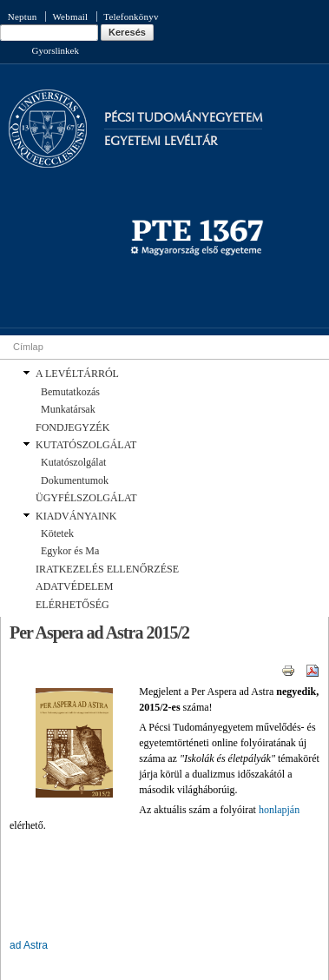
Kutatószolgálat (73, 462)
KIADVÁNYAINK (76, 516)
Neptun (23, 17)
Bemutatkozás (70, 392)
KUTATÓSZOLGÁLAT (86, 445)
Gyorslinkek (56, 50)
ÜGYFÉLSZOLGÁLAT (86, 498)
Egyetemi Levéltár (161, 141)
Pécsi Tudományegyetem (183, 118)
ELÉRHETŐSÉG (72, 605)
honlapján (279, 810)
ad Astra (29, 945)
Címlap (28, 347)
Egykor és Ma (70, 551)
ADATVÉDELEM (74, 586)
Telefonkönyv (131, 17)
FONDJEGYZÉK (72, 427)
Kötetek (57, 533)
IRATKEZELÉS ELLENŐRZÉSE (107, 569)
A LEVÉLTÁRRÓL (77, 374)
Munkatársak (68, 409)
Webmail (70, 17)
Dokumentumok (75, 480)
